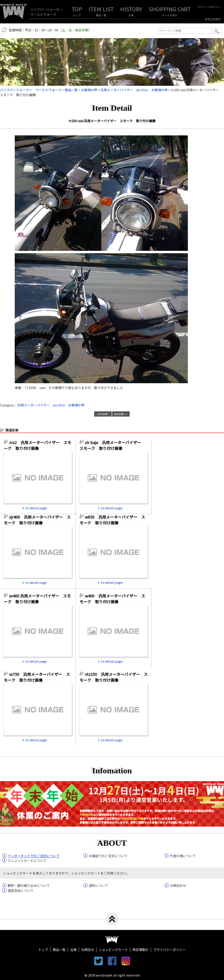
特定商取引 (141, 950)
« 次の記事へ (103, 414)
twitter (98, 961)
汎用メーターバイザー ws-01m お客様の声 (51, 405)
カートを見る (170, 15)
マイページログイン (209, 7)
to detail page (36, 508)
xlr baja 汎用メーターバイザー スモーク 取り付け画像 (112, 445)
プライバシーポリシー (169, 950)
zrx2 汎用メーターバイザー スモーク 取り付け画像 (37, 445)
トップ (77, 15)
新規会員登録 (213, 19)
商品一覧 (101, 15)
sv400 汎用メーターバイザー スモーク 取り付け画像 (37, 599)
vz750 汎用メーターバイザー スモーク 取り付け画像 (37, 677)
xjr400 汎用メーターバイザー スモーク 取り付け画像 (37, 520)
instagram (126, 961)
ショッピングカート (113, 950)
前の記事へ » (121, 414)
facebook (112, 961)
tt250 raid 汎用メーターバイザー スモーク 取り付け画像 (112, 121)
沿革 (131, 15)
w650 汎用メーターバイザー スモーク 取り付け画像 (112, 520)
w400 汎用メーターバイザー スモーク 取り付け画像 (112, 599)
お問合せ (88, 950)
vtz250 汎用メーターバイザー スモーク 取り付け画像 (114, 677)
